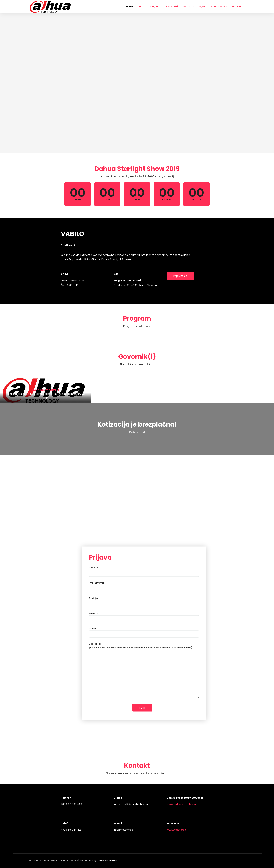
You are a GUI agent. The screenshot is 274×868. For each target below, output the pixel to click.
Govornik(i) (171, 6)
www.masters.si (177, 830)
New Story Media (108, 860)
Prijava (203, 6)
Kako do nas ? (219, 6)
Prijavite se (180, 276)
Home (130, 6)
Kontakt (237, 6)
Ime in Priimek (144, 586)
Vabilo (141, 6)
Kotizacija (188, 6)
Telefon (144, 616)
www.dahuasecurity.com (182, 804)
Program (155, 6)
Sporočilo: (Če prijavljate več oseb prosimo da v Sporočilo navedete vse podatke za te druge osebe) (144, 670)
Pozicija (144, 601)
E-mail (144, 631)
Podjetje (144, 570)
